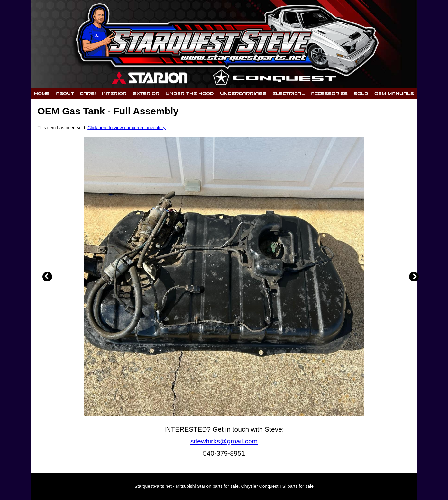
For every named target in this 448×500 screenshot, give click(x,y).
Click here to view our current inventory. (127, 128)
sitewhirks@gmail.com (224, 441)
